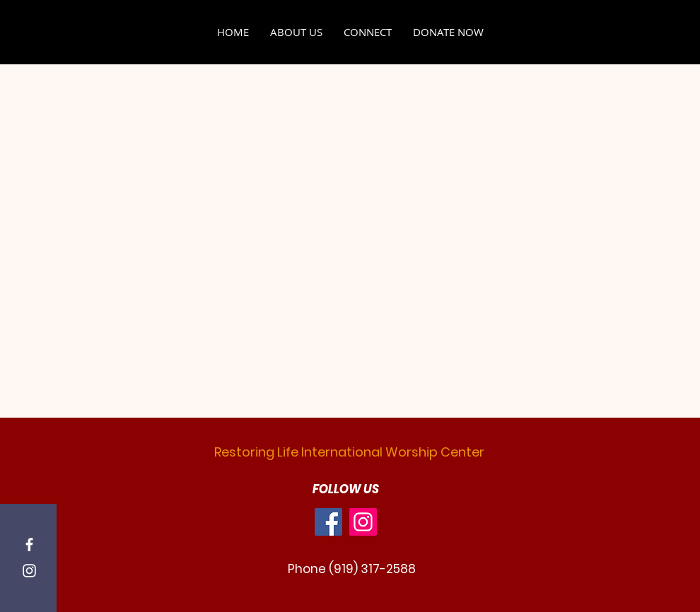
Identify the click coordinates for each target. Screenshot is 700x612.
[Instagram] (29, 571)
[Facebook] (29, 545)
